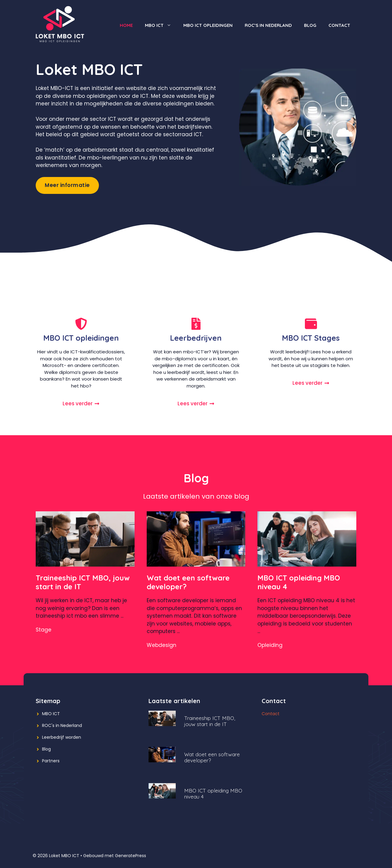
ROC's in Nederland (62, 725)
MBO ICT (161, 25)
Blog (310, 25)
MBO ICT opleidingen (208, 25)
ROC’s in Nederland (268, 25)
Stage (44, 630)
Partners (51, 761)
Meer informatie (67, 185)
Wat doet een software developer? (188, 582)
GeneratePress (131, 856)
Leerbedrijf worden (62, 737)
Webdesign (162, 645)
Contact (339, 25)
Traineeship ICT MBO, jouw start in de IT (83, 582)
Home (126, 25)
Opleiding (270, 645)
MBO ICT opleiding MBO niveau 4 (299, 582)
